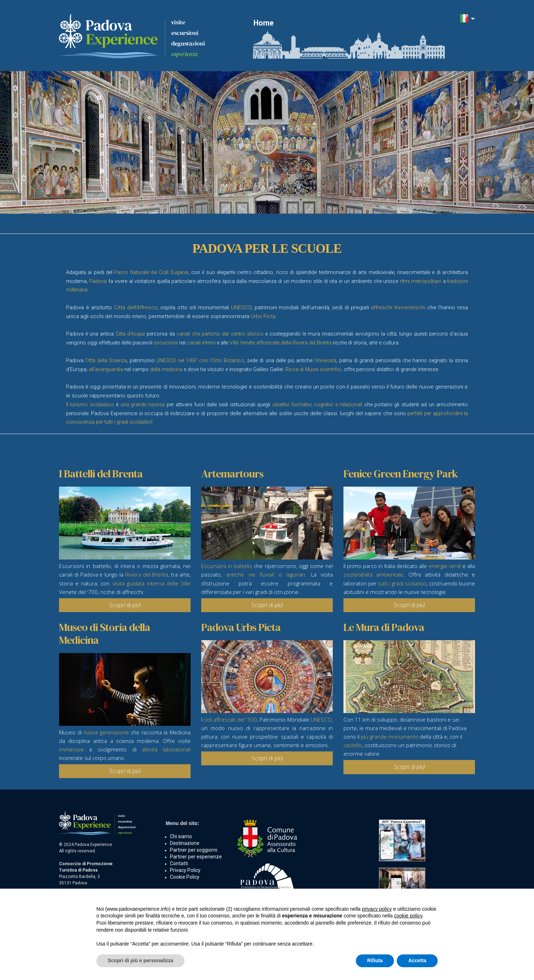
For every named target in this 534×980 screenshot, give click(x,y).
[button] (468, 19)
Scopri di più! (125, 605)
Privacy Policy (185, 870)
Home (264, 23)
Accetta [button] (417, 960)
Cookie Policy (185, 877)
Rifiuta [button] (375, 960)
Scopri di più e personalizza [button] (140, 960)
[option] (267, 142)
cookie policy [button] (408, 916)
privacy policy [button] (377, 909)
